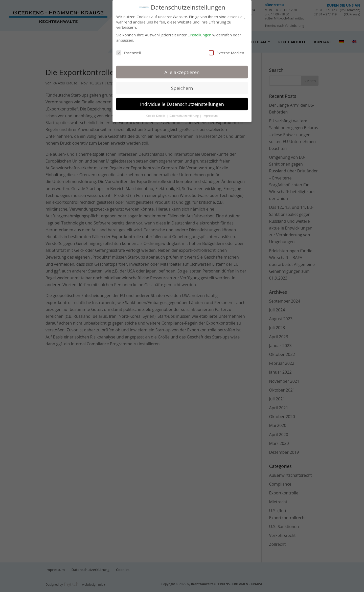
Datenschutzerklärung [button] (184, 113)
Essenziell (129, 50)
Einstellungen (199, 33)
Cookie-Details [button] (156, 113)
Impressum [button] (210, 113)
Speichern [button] (182, 86)
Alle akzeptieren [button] (182, 70)
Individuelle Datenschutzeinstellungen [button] (182, 101)
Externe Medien (226, 50)
